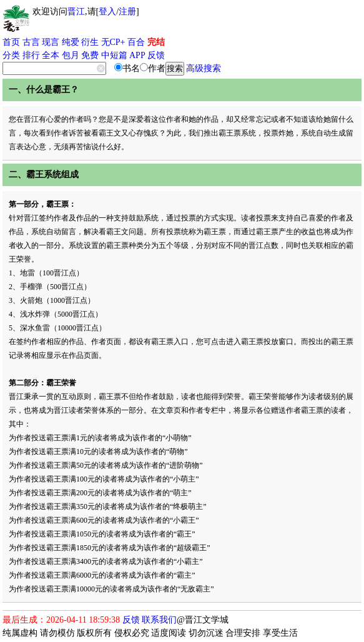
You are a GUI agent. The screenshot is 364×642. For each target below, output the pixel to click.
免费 (90, 55)
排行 (31, 55)
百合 (136, 42)
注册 (127, 12)
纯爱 (71, 42)
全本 (51, 55)
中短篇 (114, 55)
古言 (31, 42)
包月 (71, 55)
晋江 (76, 12)
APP (137, 55)
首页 (11, 42)
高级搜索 (204, 68)
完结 (156, 42)
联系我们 (159, 620)
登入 (107, 12)
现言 (51, 42)
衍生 (90, 42)
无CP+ (113, 42)
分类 (11, 55)
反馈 (156, 55)
